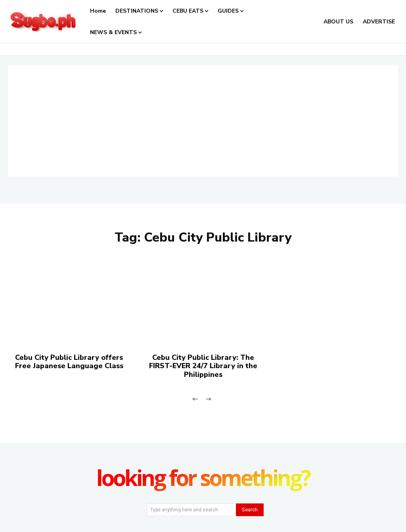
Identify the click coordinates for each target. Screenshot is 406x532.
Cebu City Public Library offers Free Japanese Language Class (69, 362)
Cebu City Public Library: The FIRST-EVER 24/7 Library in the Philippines (203, 366)
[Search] (250, 510)
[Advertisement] (203, 121)
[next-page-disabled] (208, 398)
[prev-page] (195, 398)
